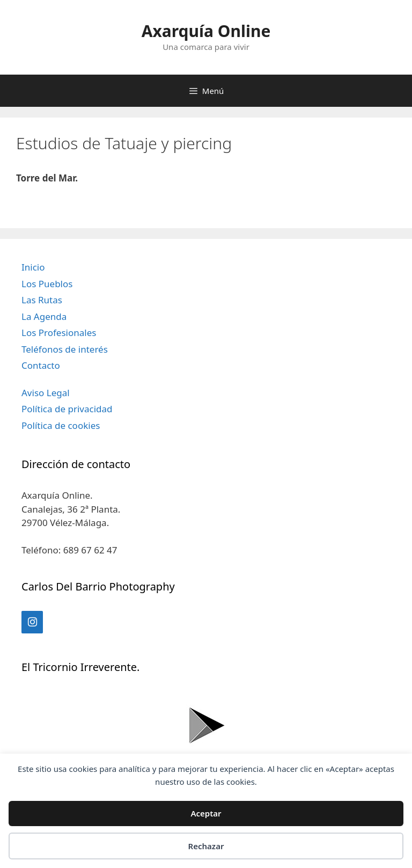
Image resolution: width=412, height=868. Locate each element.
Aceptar (206, 813)
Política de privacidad (67, 409)
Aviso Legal (46, 393)
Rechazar (206, 846)
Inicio (33, 267)
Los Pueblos (47, 284)
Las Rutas (42, 300)
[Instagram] (32, 622)
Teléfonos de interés (65, 349)
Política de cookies (61, 425)
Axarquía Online (206, 31)
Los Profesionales (59, 333)
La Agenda (44, 316)
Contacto (41, 365)
